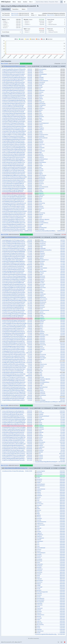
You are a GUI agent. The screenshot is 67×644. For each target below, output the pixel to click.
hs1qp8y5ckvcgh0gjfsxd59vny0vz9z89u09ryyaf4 (13, 94)
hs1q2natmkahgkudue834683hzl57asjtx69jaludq (13, 294)
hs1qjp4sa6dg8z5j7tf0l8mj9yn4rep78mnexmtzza (13, 141)
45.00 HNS (62, 615)
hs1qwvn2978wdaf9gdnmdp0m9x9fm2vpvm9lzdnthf (14, 211)
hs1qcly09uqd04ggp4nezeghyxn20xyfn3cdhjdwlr (13, 205)
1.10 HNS (30, 348)
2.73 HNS (63, 242)
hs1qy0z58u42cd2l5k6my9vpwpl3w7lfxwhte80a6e (14, 118)
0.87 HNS (30, 356)
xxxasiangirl (40, 587)
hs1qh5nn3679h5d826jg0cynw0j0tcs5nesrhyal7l (13, 221)
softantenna (42, 108)
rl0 (40, 211)
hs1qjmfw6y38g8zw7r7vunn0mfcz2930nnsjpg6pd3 (14, 135)
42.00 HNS (30, 437)
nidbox (38, 509)
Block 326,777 (18, 642)
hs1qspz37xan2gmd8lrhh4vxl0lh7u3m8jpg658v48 (14, 421)
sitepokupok (40, 608)
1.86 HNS (30, 395)
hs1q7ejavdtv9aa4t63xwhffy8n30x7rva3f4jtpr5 (13, 442)
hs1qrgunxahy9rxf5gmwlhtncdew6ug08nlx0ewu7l (14, 182)
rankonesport (40, 541)
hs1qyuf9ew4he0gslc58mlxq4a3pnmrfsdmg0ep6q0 (14, 188)
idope (38, 512)
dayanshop (39, 473)
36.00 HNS (62, 556)
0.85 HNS (30, 312)
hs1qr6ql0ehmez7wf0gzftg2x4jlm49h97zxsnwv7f (13, 97)
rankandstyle (42, 82)
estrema (39, 497)
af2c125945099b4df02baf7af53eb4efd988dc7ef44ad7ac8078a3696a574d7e (17, 237)
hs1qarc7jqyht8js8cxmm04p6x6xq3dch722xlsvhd (14, 242)
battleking (42, 332)
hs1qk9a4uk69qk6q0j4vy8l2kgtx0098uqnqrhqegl (13, 418)
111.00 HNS (29, 363)
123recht (39, 540)
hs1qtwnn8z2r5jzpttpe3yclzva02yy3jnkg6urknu (13, 411)
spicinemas (42, 276)
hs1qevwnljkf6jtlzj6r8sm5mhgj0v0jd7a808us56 (13, 184)
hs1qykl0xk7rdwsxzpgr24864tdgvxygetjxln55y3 (13, 312)
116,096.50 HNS (61, 231)
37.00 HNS (62, 559)
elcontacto (41, 184)
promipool (41, 161)
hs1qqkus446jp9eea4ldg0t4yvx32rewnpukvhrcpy (13, 115)
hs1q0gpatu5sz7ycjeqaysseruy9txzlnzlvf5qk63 (13, 136)
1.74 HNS (30, 255)
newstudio (41, 429)
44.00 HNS (62, 610)
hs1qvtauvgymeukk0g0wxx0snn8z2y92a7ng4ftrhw (14, 340)
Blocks (14, 2)
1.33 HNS (30, 261)
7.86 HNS (63, 450)
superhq (39, 492)
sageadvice (39, 536)
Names (19, 2)
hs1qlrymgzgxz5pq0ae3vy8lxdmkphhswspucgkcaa (14, 436)
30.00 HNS (30, 429)
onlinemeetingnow (41, 553)
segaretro (39, 491)
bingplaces (42, 281)
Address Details (6, 9)
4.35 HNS (30, 350)
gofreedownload (43, 228)
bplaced (41, 115)
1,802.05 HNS (62, 402)
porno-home (42, 284)
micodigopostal (40, 538)
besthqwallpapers (41, 484)
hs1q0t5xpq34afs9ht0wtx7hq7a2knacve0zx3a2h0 (14, 229)
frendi (40, 218)
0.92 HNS (30, 240)
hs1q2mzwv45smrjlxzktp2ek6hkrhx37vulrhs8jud (13, 248)
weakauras (41, 157)
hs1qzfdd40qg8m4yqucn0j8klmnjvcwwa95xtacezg (14, 175)
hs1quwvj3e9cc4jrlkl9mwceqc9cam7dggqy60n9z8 (14, 392)
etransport (41, 413)
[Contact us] (62, 642)
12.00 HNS (30, 250)
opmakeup (42, 356)
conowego (39, 618)
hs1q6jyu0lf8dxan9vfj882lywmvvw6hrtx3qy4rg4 (13, 263)
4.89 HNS (30, 284)
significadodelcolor (43, 138)
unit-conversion (43, 175)
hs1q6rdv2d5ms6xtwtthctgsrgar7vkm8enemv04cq (14, 195)
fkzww (41, 423)
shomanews (40, 582)
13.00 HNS (30, 411)
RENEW (37, 69)
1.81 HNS (30, 270)
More (30, 2)
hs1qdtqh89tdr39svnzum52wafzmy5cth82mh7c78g (14, 337)
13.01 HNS (30, 346)
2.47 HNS (30, 306)
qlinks (40, 122)
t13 (40, 454)
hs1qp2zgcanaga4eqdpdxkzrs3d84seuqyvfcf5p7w (14, 219)
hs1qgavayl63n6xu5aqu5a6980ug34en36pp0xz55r (14, 265)
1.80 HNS (30, 162)
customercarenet (41, 525)
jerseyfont (39, 595)
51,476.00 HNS (61, 634)
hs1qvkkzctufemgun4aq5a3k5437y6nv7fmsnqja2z (13, 231)
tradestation (42, 337)
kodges (41, 190)
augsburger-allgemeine (44, 219)
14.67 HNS (30, 372)
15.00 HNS (30, 242)
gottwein (41, 154)
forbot (40, 185)
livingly (41, 86)
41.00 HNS (62, 589)
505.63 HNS (62, 454)
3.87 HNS (30, 389)
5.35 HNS (30, 294)
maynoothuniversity (44, 187)
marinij (38, 628)
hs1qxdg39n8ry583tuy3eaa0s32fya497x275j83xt (13, 257)
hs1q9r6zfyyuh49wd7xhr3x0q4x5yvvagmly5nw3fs (14, 102)
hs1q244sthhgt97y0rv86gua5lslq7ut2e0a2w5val (13, 156)
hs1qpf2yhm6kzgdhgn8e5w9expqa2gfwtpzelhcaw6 (14, 286)
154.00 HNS (29, 452)
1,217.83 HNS (62, 462)
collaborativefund (41, 489)
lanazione (41, 182)
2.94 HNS (30, 296)
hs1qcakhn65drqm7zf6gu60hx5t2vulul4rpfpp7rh (46, 462)
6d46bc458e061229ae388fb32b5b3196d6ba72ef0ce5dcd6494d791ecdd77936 (16, 468)
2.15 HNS (63, 427)
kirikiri (38, 487)
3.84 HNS (63, 444)
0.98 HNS (30, 276)
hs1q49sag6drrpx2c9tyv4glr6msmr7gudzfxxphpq (13, 146)
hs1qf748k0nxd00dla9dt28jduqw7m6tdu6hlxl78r (14, 343)
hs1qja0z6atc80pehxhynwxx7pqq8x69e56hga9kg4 (14, 423)
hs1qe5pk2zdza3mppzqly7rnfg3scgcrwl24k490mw (14, 144)
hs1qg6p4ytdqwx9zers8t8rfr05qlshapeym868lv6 (13, 390)
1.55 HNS (30, 84)
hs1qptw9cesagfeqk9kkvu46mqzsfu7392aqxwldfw (14, 69)
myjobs (41, 131)
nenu (41, 397)
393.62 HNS (29, 353)
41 (3, 468)
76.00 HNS (30, 442)
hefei (41, 369)
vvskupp (41, 166)
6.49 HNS (30, 320)
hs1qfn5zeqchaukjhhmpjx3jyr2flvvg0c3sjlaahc (13, 192)
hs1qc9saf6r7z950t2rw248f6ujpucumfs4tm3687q (14, 122)
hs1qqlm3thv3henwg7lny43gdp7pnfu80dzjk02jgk (14, 154)
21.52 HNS (30, 361)
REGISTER (37, 240)
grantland (39, 590)
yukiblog (41, 99)
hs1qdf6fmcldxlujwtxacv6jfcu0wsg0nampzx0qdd (13, 187)
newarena (41, 170)
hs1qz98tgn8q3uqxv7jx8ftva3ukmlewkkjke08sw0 (14, 333)
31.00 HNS (30, 431)
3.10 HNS (30, 297)
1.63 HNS (30, 307)
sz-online (42, 283)
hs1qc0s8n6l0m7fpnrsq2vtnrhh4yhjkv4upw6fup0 (14, 89)
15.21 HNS (62, 436)
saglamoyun (42, 195)
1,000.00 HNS (29, 376)
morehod (39, 574)
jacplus (39, 563)
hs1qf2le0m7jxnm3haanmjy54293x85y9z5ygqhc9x (14, 297)
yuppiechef (42, 392)
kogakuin (41, 71)
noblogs (42, 240)
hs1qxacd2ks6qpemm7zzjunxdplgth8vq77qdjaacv (14, 130)
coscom (41, 126)
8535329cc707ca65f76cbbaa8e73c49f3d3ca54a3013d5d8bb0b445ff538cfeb (17, 408)
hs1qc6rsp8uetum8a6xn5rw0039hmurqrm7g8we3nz (14, 366)
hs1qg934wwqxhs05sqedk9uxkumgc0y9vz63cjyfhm (14, 167)
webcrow (39, 621)
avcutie (39, 589)
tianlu (40, 94)
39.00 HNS (30, 436)
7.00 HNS (30, 278)
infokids (39, 483)
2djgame (41, 174)
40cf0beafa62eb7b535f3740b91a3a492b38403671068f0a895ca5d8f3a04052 (15, 66)
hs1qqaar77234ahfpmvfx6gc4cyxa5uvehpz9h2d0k (14, 325)
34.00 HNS (62, 536)
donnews (42, 366)
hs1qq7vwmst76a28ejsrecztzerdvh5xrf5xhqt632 (13, 125)
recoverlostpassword (44, 123)
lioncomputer (42, 442)
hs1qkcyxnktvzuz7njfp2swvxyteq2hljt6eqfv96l (13, 218)
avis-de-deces (40, 504)
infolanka (42, 263)
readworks (41, 95)
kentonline (41, 117)
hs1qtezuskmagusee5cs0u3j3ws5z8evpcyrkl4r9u (13, 180)
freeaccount (42, 144)
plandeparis (40, 566)
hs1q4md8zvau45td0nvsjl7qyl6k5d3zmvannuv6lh (14, 441)
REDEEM (37, 243)
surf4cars (41, 120)
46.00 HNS (62, 621)
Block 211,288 (4, 405)
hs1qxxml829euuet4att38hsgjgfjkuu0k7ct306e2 (13, 84)
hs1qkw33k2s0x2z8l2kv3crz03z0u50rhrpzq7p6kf (13, 82)
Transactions (16, 9)
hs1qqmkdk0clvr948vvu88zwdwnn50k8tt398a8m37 (14, 131)
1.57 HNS (30, 368)
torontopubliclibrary (44, 223)
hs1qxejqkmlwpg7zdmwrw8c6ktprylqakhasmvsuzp (14, 213)
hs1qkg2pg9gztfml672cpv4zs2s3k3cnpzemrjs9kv (13, 210)
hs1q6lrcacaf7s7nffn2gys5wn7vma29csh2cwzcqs (14, 377)
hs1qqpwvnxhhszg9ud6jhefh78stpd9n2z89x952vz (14, 197)
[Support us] (65, 642)
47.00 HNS (62, 626)
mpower (39, 551)
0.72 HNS (63, 419)
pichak (38, 607)
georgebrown (40, 535)
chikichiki (41, 432)
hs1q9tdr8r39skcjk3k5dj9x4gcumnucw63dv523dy (14, 374)
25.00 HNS (30, 288)
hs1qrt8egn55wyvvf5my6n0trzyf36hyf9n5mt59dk (14, 95)
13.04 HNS (30, 338)
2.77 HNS (30, 291)
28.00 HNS (30, 427)
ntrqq (40, 434)
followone (41, 130)
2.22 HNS (30, 266)
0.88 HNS (30, 260)
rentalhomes (43, 294)
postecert (41, 206)
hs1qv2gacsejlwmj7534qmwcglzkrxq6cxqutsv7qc (14, 104)
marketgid (41, 77)
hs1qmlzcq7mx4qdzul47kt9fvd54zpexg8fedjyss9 (13, 439)
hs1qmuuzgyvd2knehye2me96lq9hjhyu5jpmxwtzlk (14, 223)
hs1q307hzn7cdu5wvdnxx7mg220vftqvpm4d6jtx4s (14, 419)
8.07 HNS (30, 322)
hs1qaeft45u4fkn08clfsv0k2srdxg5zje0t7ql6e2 (13, 166)
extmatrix (41, 73)
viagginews (39, 533)
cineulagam (42, 221)
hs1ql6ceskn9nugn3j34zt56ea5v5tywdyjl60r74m (13, 341)
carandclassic (43, 395)
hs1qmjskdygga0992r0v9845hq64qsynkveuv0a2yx (14, 139)
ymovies (41, 437)
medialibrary (40, 569)
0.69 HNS (30, 77)
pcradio (39, 633)
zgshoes (41, 110)
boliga (40, 153)
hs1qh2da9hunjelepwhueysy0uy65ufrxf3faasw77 (14, 215)
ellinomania (42, 188)
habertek (41, 215)
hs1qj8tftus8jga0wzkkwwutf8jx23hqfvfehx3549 (13, 424)
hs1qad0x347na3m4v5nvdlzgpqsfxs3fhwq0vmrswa (14, 77)
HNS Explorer (6, 2)
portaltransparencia (43, 81)
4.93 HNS (63, 332)
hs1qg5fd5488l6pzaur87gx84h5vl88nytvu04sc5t (13, 400)
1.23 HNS (30, 301)
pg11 (38, 507)
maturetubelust (42, 162)
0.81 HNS (30, 304)
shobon (41, 172)
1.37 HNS (30, 392)
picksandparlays (43, 69)
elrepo (40, 146)
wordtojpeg (43, 400)
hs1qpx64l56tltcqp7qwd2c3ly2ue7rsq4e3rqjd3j (13, 399)
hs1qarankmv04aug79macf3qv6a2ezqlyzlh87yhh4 (14, 179)
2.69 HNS (63, 416)
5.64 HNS (63, 323)
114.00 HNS (29, 445)
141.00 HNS (29, 449)
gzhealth (41, 197)
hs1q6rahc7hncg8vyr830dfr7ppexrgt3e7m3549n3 (14, 429)
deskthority (42, 180)
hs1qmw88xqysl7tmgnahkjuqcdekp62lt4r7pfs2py (14, 92)
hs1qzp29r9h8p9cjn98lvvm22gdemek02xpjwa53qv (14, 149)
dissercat (39, 510)
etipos (40, 439)
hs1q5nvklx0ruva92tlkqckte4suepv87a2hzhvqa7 (13, 432)
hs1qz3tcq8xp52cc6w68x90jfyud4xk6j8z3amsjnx (14, 397)
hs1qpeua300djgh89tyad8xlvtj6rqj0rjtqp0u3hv (13, 376)
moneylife (39, 554)
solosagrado (42, 148)
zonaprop (41, 92)
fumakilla (41, 224)
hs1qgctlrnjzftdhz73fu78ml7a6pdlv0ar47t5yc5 (13, 81)
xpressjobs (41, 84)
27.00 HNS (62, 496)
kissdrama (41, 450)
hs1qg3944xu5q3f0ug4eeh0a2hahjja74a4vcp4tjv (13, 460)
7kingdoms (41, 128)
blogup (41, 139)
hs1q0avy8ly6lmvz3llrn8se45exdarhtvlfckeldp (13, 372)
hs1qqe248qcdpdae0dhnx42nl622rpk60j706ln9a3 (14, 87)
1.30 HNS (30, 358)
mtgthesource (40, 523)
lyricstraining (42, 213)
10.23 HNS (30, 397)
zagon (40, 167)
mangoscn (41, 444)
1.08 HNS (30, 377)
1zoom (40, 201)
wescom (39, 558)
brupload (42, 286)
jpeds (41, 289)
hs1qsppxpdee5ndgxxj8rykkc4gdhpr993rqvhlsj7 (13, 413)
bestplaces (39, 556)
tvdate (38, 478)
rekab (40, 226)
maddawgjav (43, 248)
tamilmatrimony (41, 615)
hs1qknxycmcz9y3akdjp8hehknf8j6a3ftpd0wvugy (14, 100)
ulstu (40, 89)
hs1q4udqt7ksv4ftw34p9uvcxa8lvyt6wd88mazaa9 (14, 444)
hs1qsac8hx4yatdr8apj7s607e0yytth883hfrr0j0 (13, 283)
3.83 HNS (30, 381)
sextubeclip (42, 136)
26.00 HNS (62, 478)
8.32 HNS (30, 359)
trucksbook (39, 559)
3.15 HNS (30, 245)
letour (38, 499)
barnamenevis (42, 179)
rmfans (41, 216)
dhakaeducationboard (44, 416)
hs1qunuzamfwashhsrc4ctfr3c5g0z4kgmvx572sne (14, 281)
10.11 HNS (30, 460)
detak (40, 100)
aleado (38, 576)
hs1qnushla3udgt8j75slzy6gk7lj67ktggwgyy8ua (13, 190)
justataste (41, 141)
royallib (41, 107)
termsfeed (39, 611)
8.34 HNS (30, 315)
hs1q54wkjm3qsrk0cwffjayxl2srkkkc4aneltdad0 (13, 112)
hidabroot (41, 193)
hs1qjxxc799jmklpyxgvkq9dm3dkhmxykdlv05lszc (13, 458)
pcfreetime (41, 208)
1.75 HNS (30, 309)
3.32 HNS (63, 421)
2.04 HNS (63, 257)
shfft (40, 421)
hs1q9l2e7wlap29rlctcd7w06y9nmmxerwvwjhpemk (14, 99)
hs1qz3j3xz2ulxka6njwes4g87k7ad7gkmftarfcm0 (13, 200)
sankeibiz (41, 192)
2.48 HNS (30, 328)
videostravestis (43, 364)
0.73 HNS (30, 253)
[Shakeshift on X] (58, 642)
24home (39, 517)
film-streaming (40, 625)
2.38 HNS (63, 445)
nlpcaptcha (39, 479)
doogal (41, 424)
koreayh (41, 87)
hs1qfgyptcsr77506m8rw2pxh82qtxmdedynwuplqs (14, 226)
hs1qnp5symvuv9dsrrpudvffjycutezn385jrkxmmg (46, 231)
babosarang (40, 623)
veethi (40, 113)
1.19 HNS (30, 279)
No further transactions (33, 638)
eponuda (39, 616)
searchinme (40, 572)
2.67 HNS (63, 431)
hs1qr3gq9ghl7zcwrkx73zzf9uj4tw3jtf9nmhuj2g (13, 170)
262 (3, 237)
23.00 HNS (30, 424)
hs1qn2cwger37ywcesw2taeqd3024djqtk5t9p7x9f (14, 148)
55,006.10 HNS (29, 471)
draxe (40, 431)
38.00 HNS (62, 572)
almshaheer (43, 278)
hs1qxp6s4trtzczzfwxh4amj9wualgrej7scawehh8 (13, 206)
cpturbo (41, 133)
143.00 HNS (29, 450)
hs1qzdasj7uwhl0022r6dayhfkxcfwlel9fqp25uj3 (13, 266)
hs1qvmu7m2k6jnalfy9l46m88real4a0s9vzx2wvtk (14, 243)
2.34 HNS (30, 385)
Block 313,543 (15, 15)
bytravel (41, 441)
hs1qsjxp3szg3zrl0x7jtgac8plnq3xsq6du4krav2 (13, 445)
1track (38, 577)
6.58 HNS (30, 327)
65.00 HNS (30, 441)
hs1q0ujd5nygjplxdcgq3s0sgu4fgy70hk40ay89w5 (14, 120)
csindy (40, 164)
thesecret (39, 613)
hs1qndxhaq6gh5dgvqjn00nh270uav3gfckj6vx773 (14, 361)
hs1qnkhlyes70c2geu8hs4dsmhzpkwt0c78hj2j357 (14, 431)
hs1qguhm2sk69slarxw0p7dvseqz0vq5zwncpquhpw (14, 126)
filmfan (41, 449)
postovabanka (42, 104)
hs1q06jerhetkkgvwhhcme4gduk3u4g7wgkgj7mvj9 (14, 117)
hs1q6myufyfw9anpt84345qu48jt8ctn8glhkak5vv (14, 161)
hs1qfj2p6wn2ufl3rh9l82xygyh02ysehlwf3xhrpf (13, 434)
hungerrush (42, 102)
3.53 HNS (30, 289)
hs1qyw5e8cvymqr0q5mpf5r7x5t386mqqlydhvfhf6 (14, 250)
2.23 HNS (63, 432)
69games (42, 257)
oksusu (41, 198)
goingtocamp (42, 177)
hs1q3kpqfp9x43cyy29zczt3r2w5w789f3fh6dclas (14, 449)
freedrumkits (40, 564)
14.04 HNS (62, 442)
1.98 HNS (30, 364)
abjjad (38, 514)
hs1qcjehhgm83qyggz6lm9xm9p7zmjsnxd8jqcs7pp (14, 437)
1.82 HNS (63, 418)
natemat (41, 445)
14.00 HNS (30, 419)
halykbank (41, 79)
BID (36, 471)
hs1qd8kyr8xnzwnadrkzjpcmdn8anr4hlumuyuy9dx (14, 363)
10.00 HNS (30, 343)
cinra (38, 545)
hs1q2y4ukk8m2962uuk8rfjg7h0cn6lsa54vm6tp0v (14, 172)
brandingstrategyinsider (42, 592)
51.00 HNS (30, 337)
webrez (39, 620)
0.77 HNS (30, 317)
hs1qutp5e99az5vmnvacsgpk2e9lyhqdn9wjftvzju (13, 457)
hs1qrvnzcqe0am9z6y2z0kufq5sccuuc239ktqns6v (46, 402)
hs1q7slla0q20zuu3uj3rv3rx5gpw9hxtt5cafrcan (13, 201)
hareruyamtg (42, 203)
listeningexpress (41, 598)
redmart (41, 125)
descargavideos (40, 602)
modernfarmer (40, 631)
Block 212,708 (4, 235)
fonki (38, 543)
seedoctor (41, 427)
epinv (40, 112)
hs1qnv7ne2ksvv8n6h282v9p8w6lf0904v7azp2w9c (14, 198)
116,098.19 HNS (28, 231)
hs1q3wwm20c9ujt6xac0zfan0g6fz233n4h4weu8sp (14, 278)
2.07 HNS (30, 319)
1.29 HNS (30, 286)
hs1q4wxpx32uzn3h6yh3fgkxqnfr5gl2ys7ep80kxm (14, 79)
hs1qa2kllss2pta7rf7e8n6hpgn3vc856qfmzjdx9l (13, 123)
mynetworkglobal (41, 471)
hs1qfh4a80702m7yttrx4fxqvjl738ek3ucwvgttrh (13, 450)
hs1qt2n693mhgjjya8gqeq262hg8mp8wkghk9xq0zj (14, 389)
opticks (41, 97)
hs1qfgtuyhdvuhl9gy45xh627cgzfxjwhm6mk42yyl (14, 157)
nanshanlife (42, 229)
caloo (38, 500)
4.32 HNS (30, 379)
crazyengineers (42, 105)
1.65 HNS (30, 310)
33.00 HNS (62, 535)
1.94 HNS (63, 424)
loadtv (38, 530)
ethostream (40, 561)
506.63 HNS (29, 454)
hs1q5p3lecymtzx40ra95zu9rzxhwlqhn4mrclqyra (13, 73)
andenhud (39, 629)
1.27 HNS (30, 131)
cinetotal (41, 143)
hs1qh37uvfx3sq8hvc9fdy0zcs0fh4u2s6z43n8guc (14, 133)
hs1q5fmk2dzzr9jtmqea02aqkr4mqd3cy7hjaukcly (13, 174)
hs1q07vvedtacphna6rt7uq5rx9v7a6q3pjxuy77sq (13, 162)
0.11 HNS (63, 460)
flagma (40, 118)
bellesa (38, 626)
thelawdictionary (41, 486)
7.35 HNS (63, 449)
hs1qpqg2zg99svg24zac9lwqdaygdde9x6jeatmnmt (14, 284)
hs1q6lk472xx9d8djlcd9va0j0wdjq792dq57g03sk (13, 86)
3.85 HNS (30, 292)
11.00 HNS (30, 414)
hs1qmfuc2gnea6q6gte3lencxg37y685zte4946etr (13, 143)
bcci (40, 361)
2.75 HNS (30, 394)
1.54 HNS (30, 400)
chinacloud (39, 571)
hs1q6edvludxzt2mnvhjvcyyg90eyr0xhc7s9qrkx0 (13, 356)
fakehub (41, 389)
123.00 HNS (29, 447)
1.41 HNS (30, 263)
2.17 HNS (30, 252)
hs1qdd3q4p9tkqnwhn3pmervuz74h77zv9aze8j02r (14, 427)
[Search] (62, 2)
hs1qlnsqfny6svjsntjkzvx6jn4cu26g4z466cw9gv (13, 185)
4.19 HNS (30, 382)
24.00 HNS (62, 471)
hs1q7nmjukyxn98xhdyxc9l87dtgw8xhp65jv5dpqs (14, 113)
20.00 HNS (30, 257)
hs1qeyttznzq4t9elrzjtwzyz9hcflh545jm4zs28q (13, 107)
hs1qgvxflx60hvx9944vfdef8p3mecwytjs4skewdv (14, 71)
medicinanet (42, 90)
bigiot (40, 210)
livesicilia (39, 520)
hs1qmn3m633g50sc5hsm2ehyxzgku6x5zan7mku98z (14, 323)
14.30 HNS (62, 441)
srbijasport (39, 579)
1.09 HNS (30, 247)
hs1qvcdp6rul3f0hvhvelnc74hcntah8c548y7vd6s (13, 369)
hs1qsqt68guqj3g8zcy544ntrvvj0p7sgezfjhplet (13, 159)
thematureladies (41, 600)
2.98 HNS (63, 437)
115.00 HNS (29, 457)
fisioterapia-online (44, 335)
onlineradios (40, 605)
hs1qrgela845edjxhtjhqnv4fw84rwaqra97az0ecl (13, 128)
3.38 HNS (30, 345)
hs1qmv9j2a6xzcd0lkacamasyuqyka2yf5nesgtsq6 (13, 74)
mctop (40, 149)
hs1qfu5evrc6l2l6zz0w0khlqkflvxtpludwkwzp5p (13, 164)
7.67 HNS (30, 351)
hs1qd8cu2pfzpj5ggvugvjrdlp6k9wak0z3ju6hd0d (13, 271)
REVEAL (37, 411)
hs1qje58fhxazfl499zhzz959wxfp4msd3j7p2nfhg (13, 364)
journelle (42, 377)
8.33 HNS (30, 283)
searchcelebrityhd (41, 548)
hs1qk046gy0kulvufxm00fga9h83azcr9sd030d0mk (14, 169)
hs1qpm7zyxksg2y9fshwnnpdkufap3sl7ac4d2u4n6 (14, 151)
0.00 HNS (30, 69)
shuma (41, 411)
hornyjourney (43, 242)
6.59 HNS (30, 314)
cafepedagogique (43, 74)
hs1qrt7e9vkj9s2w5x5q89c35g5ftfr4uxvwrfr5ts (13, 76)
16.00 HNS (30, 421)
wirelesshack (42, 151)
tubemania (39, 594)
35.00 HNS (30, 434)
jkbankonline (43, 297)
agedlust (39, 515)
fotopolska (41, 156)
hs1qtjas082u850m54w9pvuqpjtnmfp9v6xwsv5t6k (14, 395)
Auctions (25, 2)
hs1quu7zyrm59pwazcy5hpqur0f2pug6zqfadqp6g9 (14, 276)
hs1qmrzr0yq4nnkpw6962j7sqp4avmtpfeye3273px (14, 108)
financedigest (43, 358)
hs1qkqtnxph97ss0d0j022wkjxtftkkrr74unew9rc (13, 416)
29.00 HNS (62, 510)
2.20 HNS (30, 299)
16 (3, 408)
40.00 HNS (62, 585)
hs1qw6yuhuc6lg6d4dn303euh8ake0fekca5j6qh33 (46, 634)
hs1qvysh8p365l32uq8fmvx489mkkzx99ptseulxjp (14, 358)
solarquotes (40, 474)
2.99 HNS (63, 434)
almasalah (39, 505)
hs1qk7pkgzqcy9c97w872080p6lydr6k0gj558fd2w (14, 138)
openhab (41, 312)
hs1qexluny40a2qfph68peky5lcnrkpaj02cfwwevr (13, 224)
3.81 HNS (30, 281)
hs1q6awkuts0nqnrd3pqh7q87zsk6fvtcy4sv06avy (14, 454)
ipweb (40, 205)
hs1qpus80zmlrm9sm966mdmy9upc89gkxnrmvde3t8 (14, 177)
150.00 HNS (29, 340)
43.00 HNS (62, 598)
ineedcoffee (40, 603)
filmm (40, 200)
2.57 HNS (30, 387)
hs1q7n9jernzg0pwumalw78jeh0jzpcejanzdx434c (13, 258)
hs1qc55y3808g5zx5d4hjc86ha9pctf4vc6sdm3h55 (14, 193)
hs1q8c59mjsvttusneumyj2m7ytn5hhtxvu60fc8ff (13, 208)
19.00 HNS (30, 423)
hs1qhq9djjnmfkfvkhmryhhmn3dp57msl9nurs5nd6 (14, 216)
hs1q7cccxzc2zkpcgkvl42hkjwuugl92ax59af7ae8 (13, 153)
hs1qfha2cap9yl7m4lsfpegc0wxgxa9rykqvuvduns (13, 228)
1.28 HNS (30, 218)
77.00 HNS (30, 444)
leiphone (41, 436)
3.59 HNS (63, 423)
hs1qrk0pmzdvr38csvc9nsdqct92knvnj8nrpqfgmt (13, 471)
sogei (40, 76)
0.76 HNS (63, 429)
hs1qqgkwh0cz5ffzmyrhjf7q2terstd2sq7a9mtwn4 (14, 110)
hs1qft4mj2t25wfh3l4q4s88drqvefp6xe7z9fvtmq (13, 332)
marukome (39, 481)
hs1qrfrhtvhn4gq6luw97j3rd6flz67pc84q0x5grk (13, 105)
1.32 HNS (30, 273)
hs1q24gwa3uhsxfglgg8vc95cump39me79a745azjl (14, 288)
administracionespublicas (46, 250)
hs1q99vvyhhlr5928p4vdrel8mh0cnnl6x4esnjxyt (13, 90)
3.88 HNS (30, 248)
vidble (41, 266)
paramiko (41, 169)
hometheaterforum (43, 159)
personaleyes (40, 580)
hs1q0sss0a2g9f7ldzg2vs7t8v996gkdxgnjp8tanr (13, 335)
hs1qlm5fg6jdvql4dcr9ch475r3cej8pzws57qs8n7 (13, 240)
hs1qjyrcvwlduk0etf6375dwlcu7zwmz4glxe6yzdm (14, 455)
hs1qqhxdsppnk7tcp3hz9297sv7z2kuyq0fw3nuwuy (14, 203)
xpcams (42, 323)
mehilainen (39, 496)
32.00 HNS (62, 530)
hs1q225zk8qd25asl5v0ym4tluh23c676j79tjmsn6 (14, 338)
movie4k (39, 531)
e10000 (39, 585)
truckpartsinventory (44, 135)
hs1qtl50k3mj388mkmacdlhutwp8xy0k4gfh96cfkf (14, 289)
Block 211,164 (15, 14)
